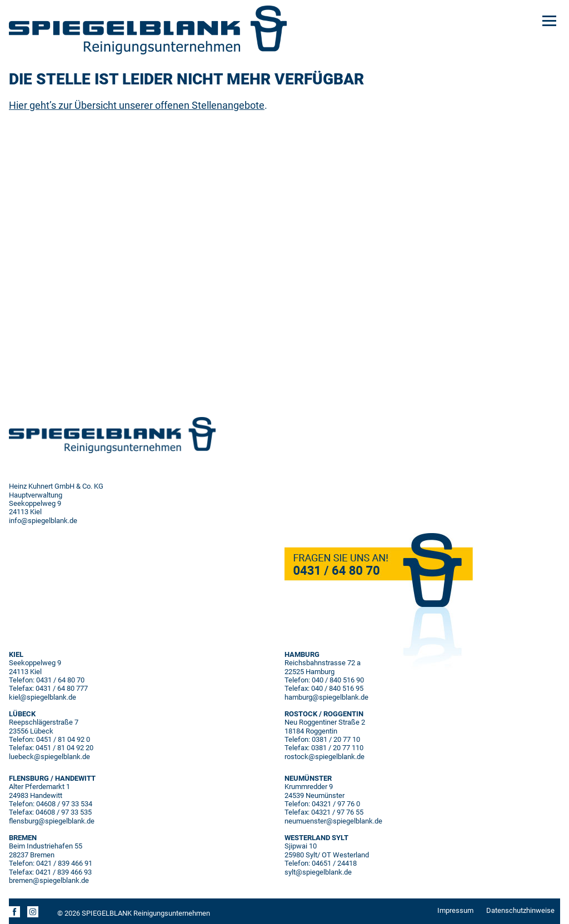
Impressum (455, 910)
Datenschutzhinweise (520, 910)
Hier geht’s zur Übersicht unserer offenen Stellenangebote (137, 105)
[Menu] (549, 20)
